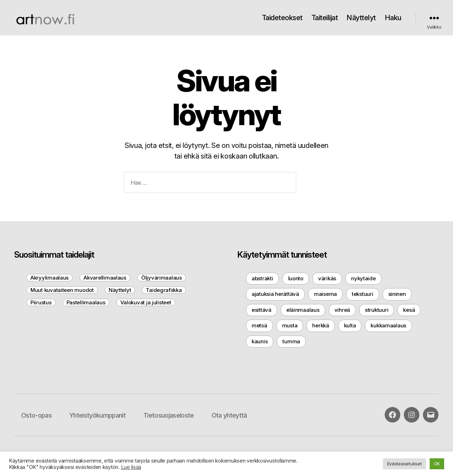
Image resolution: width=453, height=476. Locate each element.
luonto (296, 278)
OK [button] (437, 464)
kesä (409, 310)
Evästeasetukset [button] (405, 464)
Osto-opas (36, 415)
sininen (397, 294)
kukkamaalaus (388, 325)
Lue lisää (131, 467)
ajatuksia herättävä (275, 294)
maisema (325, 294)
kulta (350, 325)
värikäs (327, 278)
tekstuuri (363, 294)
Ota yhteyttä (229, 415)
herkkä (320, 325)
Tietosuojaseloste (169, 415)
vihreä (342, 310)
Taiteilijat (325, 18)
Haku (393, 18)
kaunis (260, 341)
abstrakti (262, 278)
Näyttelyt (361, 18)
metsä (259, 325)
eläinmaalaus (303, 310)
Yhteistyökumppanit (98, 415)
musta (290, 325)
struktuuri (377, 310)
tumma (291, 341)
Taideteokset (282, 18)
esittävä (262, 310)
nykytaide (363, 278)
